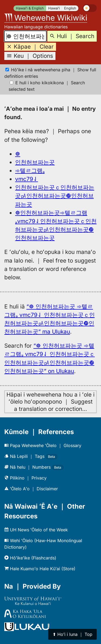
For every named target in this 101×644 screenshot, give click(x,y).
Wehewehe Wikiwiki (46, 18)
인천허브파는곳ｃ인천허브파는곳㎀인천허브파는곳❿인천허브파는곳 (55, 196)
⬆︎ (72, 634)
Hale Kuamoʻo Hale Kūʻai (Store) (40, 569)
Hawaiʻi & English (30, 8)
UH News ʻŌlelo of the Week (36, 530)
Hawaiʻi (54, 8)
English (70, 8)
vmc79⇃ (27, 179)
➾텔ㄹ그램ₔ (30, 171)
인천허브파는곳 (35, 162)
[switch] (90, 8)
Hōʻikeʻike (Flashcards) (30, 558)
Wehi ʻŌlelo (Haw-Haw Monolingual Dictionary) (43, 544)
